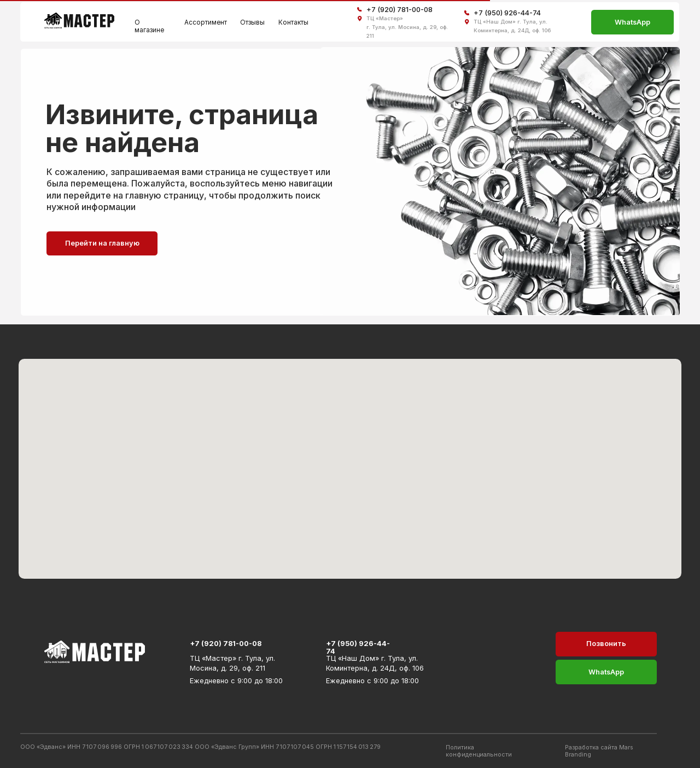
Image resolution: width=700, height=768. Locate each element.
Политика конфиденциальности (479, 751)
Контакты (293, 22)
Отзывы (252, 22)
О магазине (149, 26)
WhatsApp (632, 22)
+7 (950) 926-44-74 (507, 13)
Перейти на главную (102, 243)
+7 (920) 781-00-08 (399, 10)
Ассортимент (206, 22)
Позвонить (606, 644)
